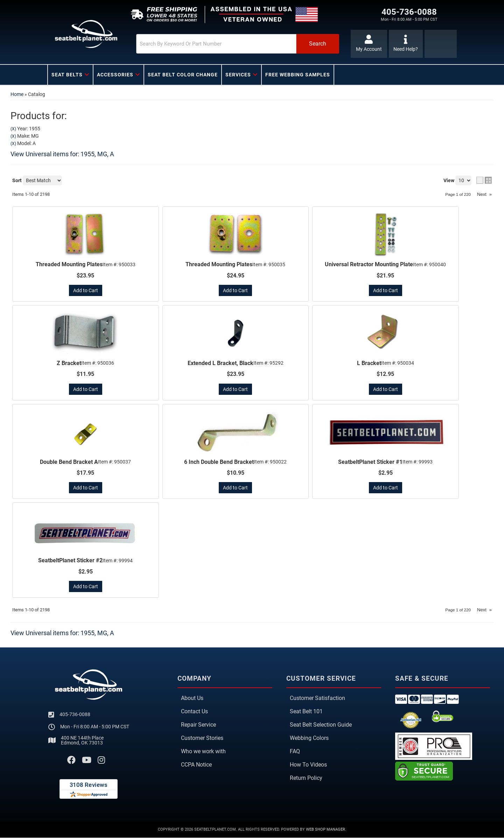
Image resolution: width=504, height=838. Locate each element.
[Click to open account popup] (368, 44)
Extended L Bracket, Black (220, 363)
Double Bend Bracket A (69, 462)
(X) (13, 129)
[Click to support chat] (406, 44)
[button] (230, 44)
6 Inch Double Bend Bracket (219, 462)
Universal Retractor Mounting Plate (369, 264)
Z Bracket (69, 363)
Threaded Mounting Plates (69, 264)
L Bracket (369, 363)
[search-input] (207, 44)
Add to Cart (86, 290)
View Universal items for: (62, 154)
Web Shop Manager (325, 830)
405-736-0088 (75, 715)
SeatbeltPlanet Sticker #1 (370, 462)
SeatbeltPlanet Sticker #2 (70, 561)
